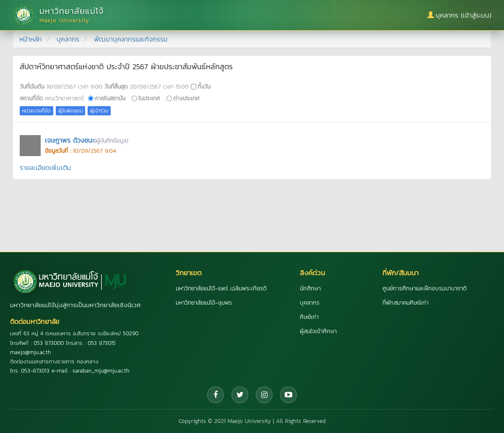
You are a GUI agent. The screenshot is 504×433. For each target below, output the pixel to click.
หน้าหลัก (31, 39)
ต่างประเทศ (186, 98)
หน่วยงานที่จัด (36, 111)
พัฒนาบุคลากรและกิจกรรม (131, 39)
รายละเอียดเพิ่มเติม (45, 167)
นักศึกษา (310, 288)
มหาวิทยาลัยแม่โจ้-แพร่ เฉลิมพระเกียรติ (221, 288)
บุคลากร (68, 39)
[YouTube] (288, 395)
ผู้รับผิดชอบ (70, 111)
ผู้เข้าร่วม (99, 111)
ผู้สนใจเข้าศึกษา (318, 331)
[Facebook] (216, 395)
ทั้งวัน (204, 86)
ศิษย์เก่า (309, 317)
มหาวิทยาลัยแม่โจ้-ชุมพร (204, 303)
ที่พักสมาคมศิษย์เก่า (405, 303)
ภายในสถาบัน (110, 98)
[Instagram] (264, 395)
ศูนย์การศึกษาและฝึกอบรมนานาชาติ (425, 288)
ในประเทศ (149, 98)
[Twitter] (240, 395)
